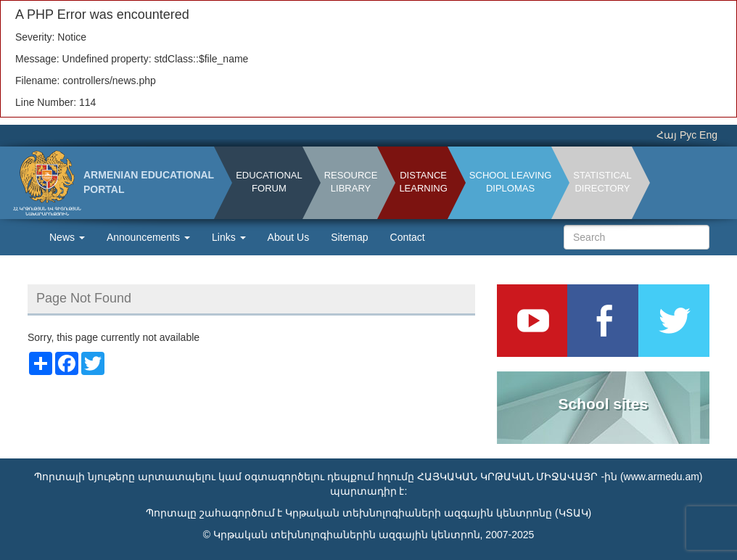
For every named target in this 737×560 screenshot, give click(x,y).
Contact (408, 237)
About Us (289, 237)
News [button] (67, 237)
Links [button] (229, 237)
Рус (688, 135)
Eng (708, 135)
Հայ (667, 135)
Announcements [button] (148, 237)
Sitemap (349, 237)
